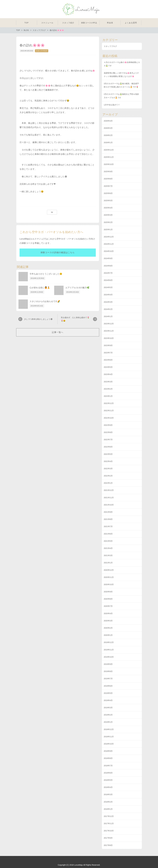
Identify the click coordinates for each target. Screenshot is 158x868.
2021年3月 (108, 555)
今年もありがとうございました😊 (46, 274)
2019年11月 (109, 650)
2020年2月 (108, 628)
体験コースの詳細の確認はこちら (58, 252)
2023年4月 (108, 374)
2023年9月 (108, 345)
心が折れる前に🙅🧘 (40, 288)
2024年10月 (109, 251)
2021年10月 (109, 505)
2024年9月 (108, 258)
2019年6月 (108, 686)
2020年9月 (108, 592)
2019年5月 (108, 693)
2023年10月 (109, 338)
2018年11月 (109, 737)
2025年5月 (108, 201)
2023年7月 (108, 353)
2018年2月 (108, 802)
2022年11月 (109, 411)
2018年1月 (108, 809)
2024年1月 (108, 316)
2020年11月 (109, 577)
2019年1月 (108, 722)
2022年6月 (108, 447)
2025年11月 (109, 157)
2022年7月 (108, 440)
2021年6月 (108, 534)
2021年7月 (108, 526)
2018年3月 (108, 794)
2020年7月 (108, 606)
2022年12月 (109, 403)
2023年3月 (108, 382)
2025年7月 (108, 186)
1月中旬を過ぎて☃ (112, 105)
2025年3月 (108, 215)
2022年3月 (108, 469)
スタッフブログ (42, 51)
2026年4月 (108, 121)
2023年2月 (108, 389)
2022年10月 (109, 418)
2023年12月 (109, 324)
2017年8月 (108, 845)
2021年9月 (108, 512)
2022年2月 (108, 476)
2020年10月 (109, 584)
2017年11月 (109, 823)
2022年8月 (108, 432)
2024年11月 (109, 244)
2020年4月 (108, 613)
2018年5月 (108, 780)
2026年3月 (108, 128)
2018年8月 (108, 758)
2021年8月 (108, 519)
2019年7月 (108, 679)
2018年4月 (108, 787)
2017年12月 (109, 816)
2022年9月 (108, 425)
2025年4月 (108, 208)
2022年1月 (108, 483)
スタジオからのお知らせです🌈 (45, 301)
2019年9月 (108, 664)
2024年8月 (108, 266)
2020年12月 (109, 570)
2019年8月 (108, 671)
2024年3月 (108, 302)
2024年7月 (108, 273)
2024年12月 (109, 237)
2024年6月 (108, 280)
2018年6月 (108, 773)
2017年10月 (109, 831)
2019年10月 (109, 657)
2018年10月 (109, 744)
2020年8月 (108, 599)
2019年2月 (108, 715)
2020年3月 (108, 621)
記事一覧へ (58, 332)
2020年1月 (108, 635)
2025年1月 (108, 230)
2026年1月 (108, 143)
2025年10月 (109, 164)
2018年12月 (109, 729)
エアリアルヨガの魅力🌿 (77, 288)
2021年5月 (108, 541)
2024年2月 (108, 309)
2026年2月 (108, 135)
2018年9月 (108, 751)
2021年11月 (109, 498)
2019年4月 (108, 700)
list (52, 212)
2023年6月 (108, 360)
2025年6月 (108, 193)
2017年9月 (108, 838)
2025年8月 (108, 179)
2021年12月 (109, 490)
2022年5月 (108, 454)
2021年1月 (108, 563)
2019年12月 (109, 642)
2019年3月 (108, 708)
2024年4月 (108, 295)
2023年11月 (109, 331)
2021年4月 (108, 548)
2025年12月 (109, 150)
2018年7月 (108, 766)
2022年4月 (108, 461)
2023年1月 (108, 396)
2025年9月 (108, 172)
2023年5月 (108, 367)
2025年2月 (108, 222)
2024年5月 (108, 287)
